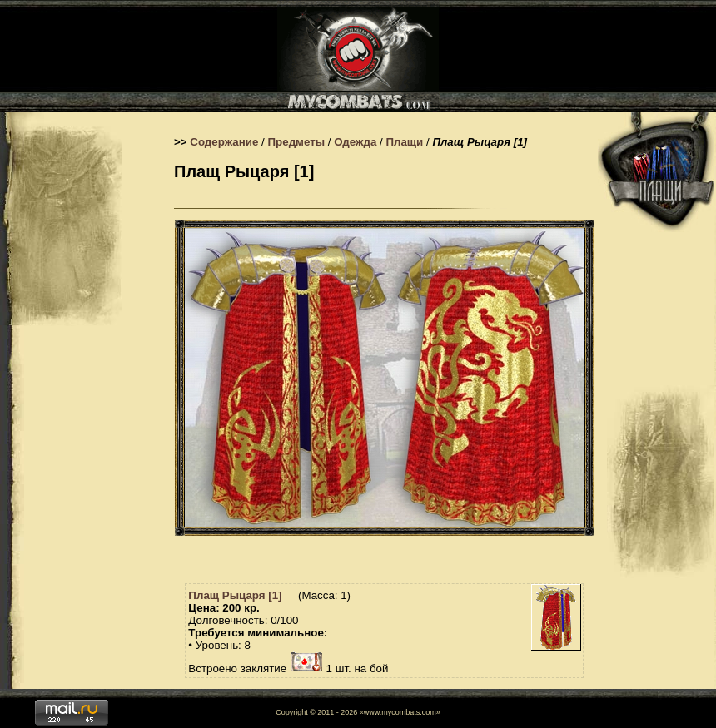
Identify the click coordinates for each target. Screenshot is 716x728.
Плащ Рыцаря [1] (235, 595)
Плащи (404, 142)
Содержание (224, 142)
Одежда (355, 142)
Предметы (297, 142)
